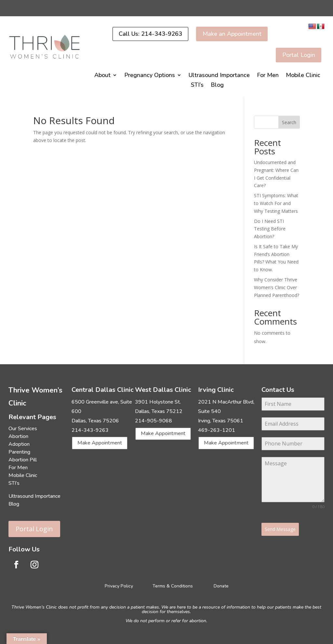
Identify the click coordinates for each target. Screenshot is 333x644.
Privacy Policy (120, 585)
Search (289, 121)
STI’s (197, 85)
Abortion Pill (23, 459)
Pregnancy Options (150, 76)
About (102, 76)
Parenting (19, 451)
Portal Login (34, 528)
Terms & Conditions (173, 585)
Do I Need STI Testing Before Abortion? (270, 228)
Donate (221, 585)
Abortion (18, 436)
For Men (268, 76)
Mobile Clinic (303, 76)
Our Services (23, 428)
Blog (217, 85)
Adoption (19, 444)
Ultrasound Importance (219, 76)
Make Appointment (100, 442)
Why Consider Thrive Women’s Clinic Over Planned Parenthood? (277, 287)
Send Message (280, 528)
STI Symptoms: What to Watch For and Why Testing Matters (276, 203)
